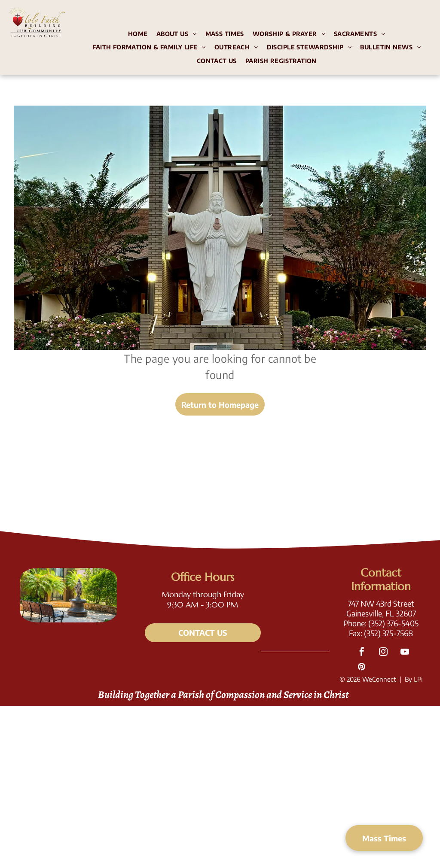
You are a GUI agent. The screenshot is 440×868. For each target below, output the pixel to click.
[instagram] (383, 653)
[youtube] (405, 653)
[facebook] (362, 653)
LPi (418, 679)
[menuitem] (138, 35)
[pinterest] (362, 668)
